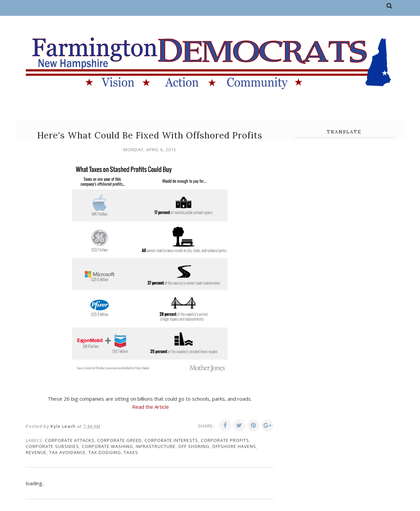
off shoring (194, 446)
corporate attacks (70, 440)
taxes (131, 452)
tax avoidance (68, 452)
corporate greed (119, 440)
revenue (36, 452)
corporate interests (171, 440)
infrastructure (156, 446)
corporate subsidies (52, 446)
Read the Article (151, 407)
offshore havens (234, 446)
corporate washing (107, 446)
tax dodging (105, 452)
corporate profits (225, 440)
